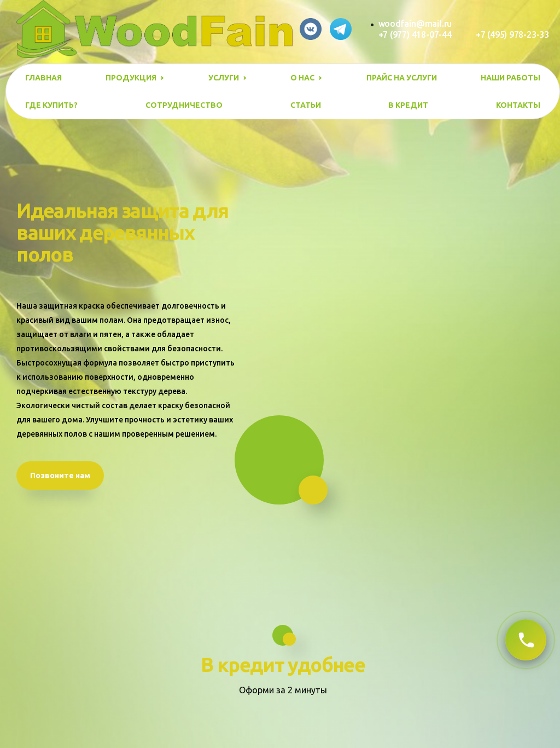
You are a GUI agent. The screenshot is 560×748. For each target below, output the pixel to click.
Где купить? (51, 105)
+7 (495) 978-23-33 (512, 34)
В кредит (408, 105)
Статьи (306, 105)
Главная (43, 78)
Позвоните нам (60, 476)
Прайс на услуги (402, 78)
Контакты (518, 105)
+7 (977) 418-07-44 (415, 34)
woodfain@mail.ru (415, 24)
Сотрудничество (184, 105)
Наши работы (511, 78)
